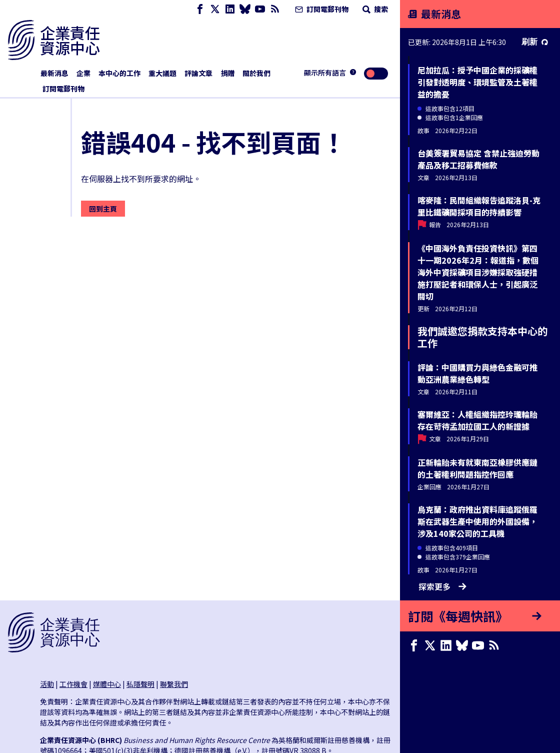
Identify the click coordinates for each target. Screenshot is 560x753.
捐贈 (227, 73)
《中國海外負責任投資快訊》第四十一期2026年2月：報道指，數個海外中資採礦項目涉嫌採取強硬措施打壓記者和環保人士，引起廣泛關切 (478, 272)
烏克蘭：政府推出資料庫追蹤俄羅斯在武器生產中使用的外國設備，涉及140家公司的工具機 (477, 521)
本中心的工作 (119, 73)
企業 (83, 73)
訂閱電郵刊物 (321, 9)
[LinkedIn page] (230, 9)
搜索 (374, 9)
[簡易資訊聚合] (275, 9)
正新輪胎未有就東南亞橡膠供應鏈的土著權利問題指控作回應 (477, 468)
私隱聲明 (140, 684)
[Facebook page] (200, 9)
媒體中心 (107, 684)
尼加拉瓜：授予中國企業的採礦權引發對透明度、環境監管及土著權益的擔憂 (477, 82)
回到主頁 (103, 209)
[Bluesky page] (245, 9)
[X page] (215, 9)
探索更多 (442, 586)
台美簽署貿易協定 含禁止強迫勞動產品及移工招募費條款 (478, 159)
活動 (47, 684)
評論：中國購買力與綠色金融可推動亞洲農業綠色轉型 (477, 373)
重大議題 (162, 73)
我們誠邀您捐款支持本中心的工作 (482, 337)
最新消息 (54, 73)
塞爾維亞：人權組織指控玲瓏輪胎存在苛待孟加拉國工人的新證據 (477, 420)
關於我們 (256, 73)
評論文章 (198, 73)
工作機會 (73, 684)
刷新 (535, 42)
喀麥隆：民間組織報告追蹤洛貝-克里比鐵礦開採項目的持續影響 (479, 206)
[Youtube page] (260, 9)
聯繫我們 (174, 684)
